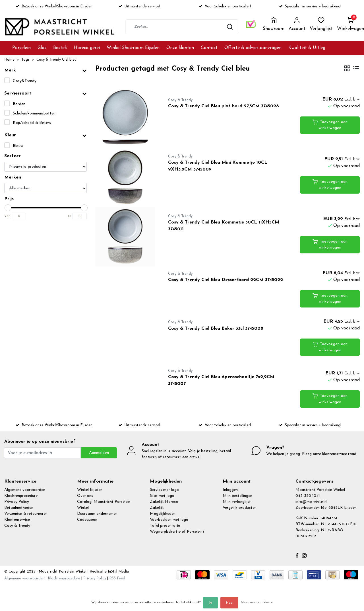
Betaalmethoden (19, 508)
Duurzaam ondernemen (97, 514)
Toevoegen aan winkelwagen (330, 125)
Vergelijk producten (240, 508)
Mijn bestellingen (237, 496)
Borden (19, 104)
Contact (209, 48)
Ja (210, 603)
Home (9, 60)
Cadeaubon (87, 520)
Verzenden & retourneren (26, 514)
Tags (25, 60)
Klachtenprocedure (21, 496)
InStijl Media (118, 572)
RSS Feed (117, 578)
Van (7, 216)
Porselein (21, 48)
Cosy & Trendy (17, 526)
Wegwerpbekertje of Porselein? (177, 532)
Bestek (60, 48)
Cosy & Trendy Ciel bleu (56, 60)
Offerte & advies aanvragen (253, 48)
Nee (229, 603)
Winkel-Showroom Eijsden (133, 48)
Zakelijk (157, 508)
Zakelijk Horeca (164, 502)
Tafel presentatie (165, 526)
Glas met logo (162, 496)
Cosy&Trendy (25, 81)
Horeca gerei (87, 48)
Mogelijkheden (163, 514)
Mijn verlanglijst (237, 502)
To (69, 216)
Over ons (85, 496)
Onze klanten (180, 48)
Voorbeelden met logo (169, 520)
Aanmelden (99, 453)
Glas (42, 48)
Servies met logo (164, 490)
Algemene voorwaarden (25, 490)
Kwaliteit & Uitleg (307, 48)
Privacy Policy (17, 502)
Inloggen (230, 490)
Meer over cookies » (257, 602)
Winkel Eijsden (90, 490)
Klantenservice (17, 520)
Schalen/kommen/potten (34, 113)
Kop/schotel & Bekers (32, 123)
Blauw (18, 146)
